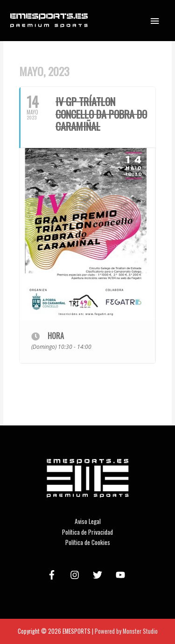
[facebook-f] (53, 575)
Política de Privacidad (87, 532)
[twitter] (99, 575)
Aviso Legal (88, 521)
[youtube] (122, 575)
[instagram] (76, 575)
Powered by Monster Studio (126, 631)
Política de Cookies (88, 542)
